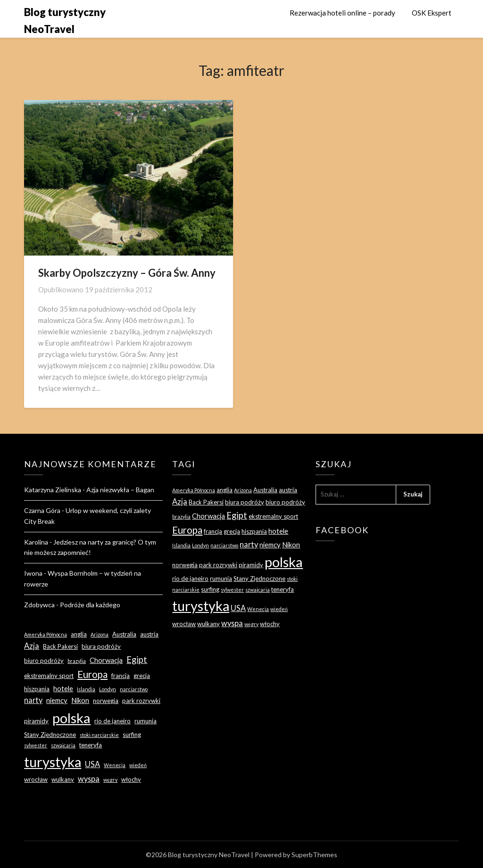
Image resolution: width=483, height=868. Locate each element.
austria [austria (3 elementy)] (149, 634)
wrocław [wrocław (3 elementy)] (36, 779)
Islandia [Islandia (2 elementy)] (86, 689)
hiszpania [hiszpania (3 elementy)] (37, 689)
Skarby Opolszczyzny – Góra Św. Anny (127, 273)
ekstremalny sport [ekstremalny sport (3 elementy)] (49, 676)
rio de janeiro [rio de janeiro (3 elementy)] (112, 721)
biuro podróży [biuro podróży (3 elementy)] (44, 661)
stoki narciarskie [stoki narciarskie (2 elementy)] (99, 735)
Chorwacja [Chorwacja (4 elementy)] (106, 660)
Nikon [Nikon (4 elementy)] (80, 700)
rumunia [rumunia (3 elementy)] (146, 721)
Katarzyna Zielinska (53, 490)
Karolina (36, 542)
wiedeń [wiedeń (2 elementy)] (138, 765)
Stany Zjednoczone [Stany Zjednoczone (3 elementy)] (50, 735)
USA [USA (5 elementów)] (92, 764)
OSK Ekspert (432, 13)
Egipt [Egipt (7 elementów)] (137, 660)
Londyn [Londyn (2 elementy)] (108, 689)
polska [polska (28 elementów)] (71, 718)
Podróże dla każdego (90, 605)
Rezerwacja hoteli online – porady (342, 13)
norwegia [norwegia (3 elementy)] (106, 701)
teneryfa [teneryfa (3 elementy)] (91, 745)
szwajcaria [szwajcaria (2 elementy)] (63, 745)
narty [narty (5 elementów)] (33, 700)
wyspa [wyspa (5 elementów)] (89, 779)
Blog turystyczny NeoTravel (65, 21)
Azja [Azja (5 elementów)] (32, 646)
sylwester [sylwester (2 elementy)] (36, 745)
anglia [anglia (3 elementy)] (79, 634)
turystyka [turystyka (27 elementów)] (53, 762)
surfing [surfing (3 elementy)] (132, 735)
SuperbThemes (314, 855)
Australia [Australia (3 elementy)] (124, 634)
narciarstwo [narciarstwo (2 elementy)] (134, 689)
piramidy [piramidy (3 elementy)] (36, 721)
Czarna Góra (42, 510)
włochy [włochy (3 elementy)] (131, 779)
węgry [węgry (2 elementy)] (110, 780)
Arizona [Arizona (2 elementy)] (100, 634)
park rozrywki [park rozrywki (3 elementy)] (141, 701)
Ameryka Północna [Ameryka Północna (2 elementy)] (46, 634)
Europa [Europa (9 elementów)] (92, 674)
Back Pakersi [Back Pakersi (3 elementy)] (60, 646)
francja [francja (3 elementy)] (121, 676)
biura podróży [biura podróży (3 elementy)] (101, 646)
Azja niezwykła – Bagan (120, 490)
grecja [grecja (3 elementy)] (142, 676)
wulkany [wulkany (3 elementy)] (63, 779)
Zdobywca (39, 605)
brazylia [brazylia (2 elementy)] (77, 661)
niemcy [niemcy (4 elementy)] (57, 700)
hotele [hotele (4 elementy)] (63, 688)
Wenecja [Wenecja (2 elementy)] (115, 765)
